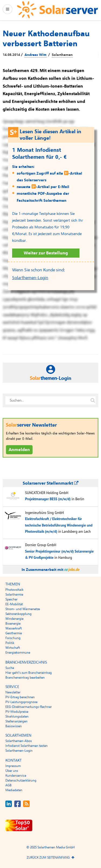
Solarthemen (62, 55)
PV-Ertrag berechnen (20, 697)
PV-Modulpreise (17, 712)
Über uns (12, 771)
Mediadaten (14, 790)
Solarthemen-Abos (19, 741)
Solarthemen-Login (30, 278)
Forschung (13, 638)
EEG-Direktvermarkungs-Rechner (29, 707)
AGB (8, 785)
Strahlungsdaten (17, 716)
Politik (10, 643)
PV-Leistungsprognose (21, 702)
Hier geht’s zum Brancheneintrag (29, 673)
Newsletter (13, 692)
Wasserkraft (14, 628)
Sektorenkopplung (18, 614)
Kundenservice (16, 776)
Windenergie (14, 619)
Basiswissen (14, 726)
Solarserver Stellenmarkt (50, 483)
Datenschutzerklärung (21, 780)
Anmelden (19, 450)
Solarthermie (14, 595)
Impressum (13, 766)
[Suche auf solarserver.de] (93, 401)
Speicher (11, 599)
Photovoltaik (14, 590)
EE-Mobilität (14, 604)
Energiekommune (18, 653)
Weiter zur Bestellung (46, 253)
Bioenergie (13, 624)
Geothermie (14, 633)
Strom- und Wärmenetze (23, 609)
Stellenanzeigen (16, 721)
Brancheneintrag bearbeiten (25, 678)
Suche (10, 668)
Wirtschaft (13, 648)
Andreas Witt (35, 55)
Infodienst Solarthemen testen (27, 746)
